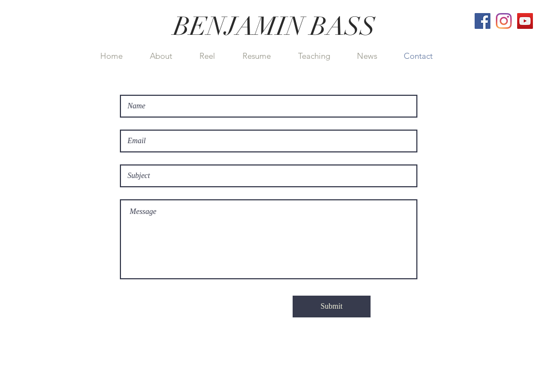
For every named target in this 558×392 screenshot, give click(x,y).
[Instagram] (504, 21)
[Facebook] (483, 21)
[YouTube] (525, 21)
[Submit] (332, 307)
